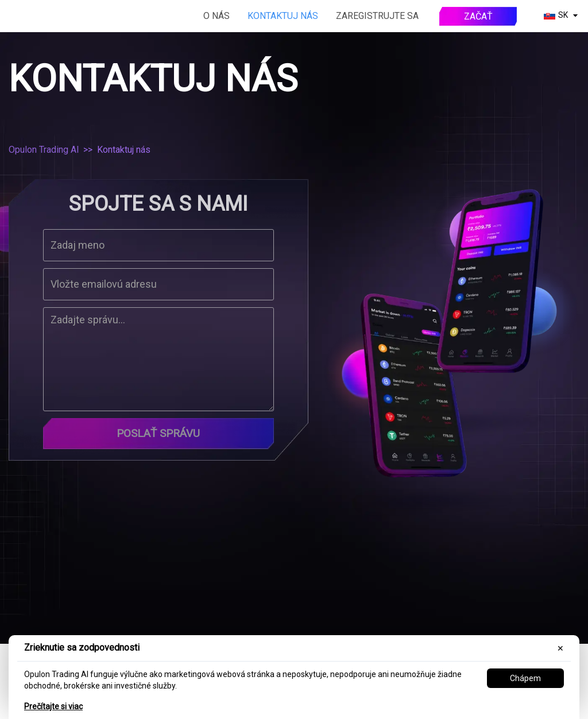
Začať (478, 16)
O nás (216, 16)
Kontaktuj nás (283, 16)
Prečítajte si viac (53, 706)
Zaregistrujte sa (377, 16)
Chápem (525, 678)
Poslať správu (158, 434)
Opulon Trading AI (44, 150)
